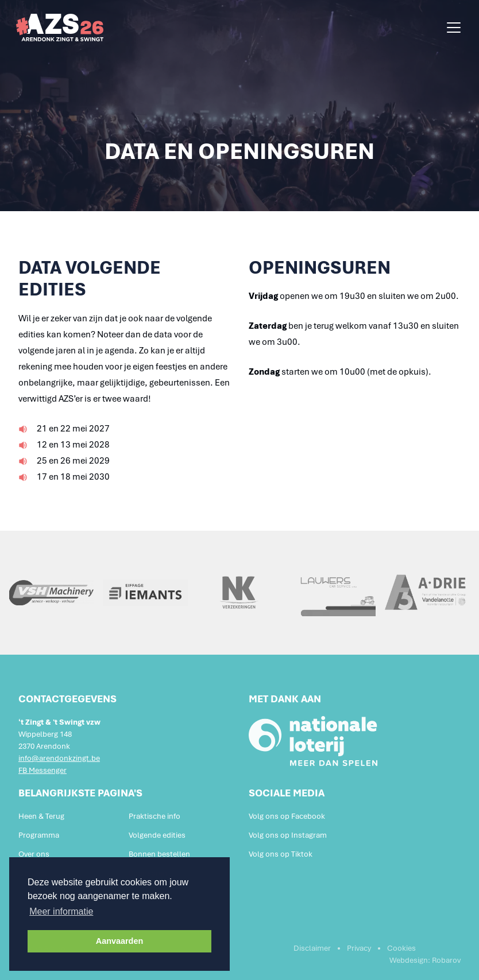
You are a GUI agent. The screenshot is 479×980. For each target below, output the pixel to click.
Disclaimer (312, 948)
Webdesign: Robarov (425, 960)
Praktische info (154, 816)
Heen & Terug (41, 816)
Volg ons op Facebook (287, 816)
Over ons (34, 854)
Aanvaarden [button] (119, 941)
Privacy (359, 948)
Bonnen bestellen (159, 854)
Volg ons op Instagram (288, 835)
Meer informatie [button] (61, 911)
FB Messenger (43, 770)
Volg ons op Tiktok (281, 854)
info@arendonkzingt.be (59, 758)
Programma (39, 835)
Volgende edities (157, 835)
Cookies (401, 948)
